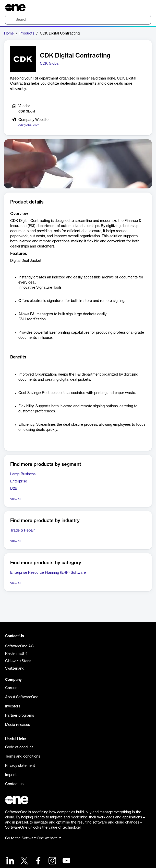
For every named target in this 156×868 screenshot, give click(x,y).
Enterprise (19, 481)
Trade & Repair (22, 531)
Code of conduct (19, 747)
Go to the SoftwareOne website (33, 838)
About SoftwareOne (22, 697)
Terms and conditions (23, 757)
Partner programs (20, 716)
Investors (13, 706)
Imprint (11, 775)
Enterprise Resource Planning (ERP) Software (48, 573)
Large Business (23, 474)
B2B (14, 489)
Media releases (17, 725)
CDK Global (50, 64)
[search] (78, 20)
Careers (12, 688)
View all (16, 499)
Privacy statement (20, 766)
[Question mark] (144, 8)
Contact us (14, 784)
